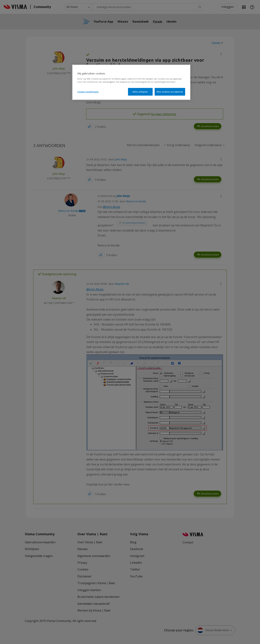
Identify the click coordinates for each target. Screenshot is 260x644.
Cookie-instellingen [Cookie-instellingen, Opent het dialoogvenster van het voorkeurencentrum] (88, 92)
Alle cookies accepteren (170, 92)
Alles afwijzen (140, 92)
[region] (131, 82)
